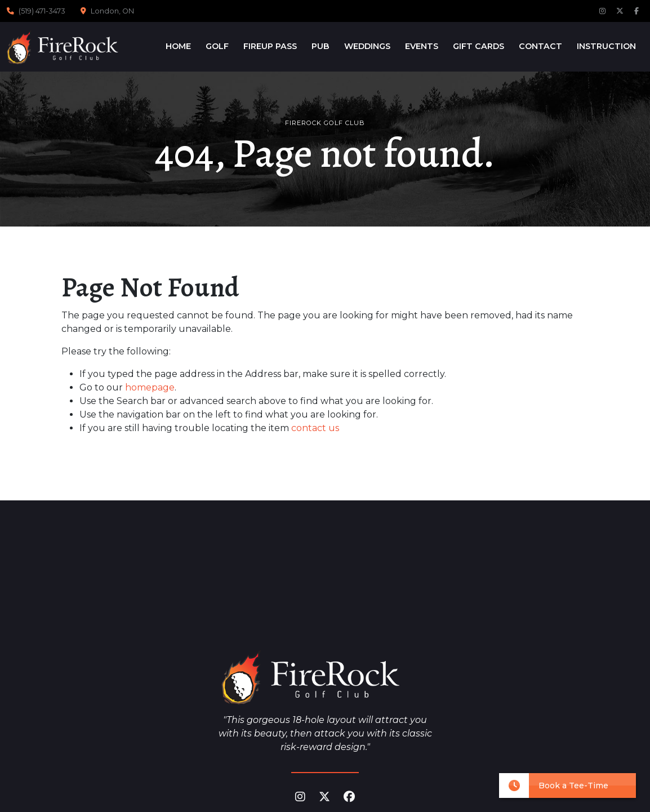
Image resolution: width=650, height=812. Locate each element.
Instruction (606, 46)
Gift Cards (478, 46)
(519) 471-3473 (42, 11)
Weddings (367, 46)
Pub (320, 46)
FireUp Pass (270, 46)
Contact (540, 46)
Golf (217, 46)
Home (178, 46)
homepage (150, 387)
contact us (315, 428)
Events (422, 46)
